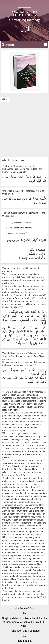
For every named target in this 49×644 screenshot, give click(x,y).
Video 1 (5, 99)
